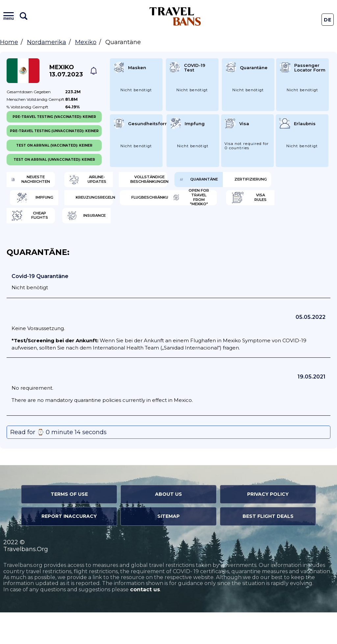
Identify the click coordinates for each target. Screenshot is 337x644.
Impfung (194, 203)
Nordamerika (47, 42)
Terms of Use (69, 526)
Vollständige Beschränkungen (212, 181)
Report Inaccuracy (69, 548)
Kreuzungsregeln (44, 224)
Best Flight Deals (268, 548)
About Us (168, 526)
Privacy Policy (268, 526)
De (328, 20)
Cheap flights (127, 245)
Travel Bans (175, 16)
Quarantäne (39, 203)
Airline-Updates (130, 181)
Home (9, 42)
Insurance (206, 245)
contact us (145, 621)
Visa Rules (39, 245)
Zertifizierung (116, 203)
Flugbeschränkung (127, 224)
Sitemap (168, 548)
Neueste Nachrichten (41, 181)
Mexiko (86, 42)
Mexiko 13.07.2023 (66, 71)
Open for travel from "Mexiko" (199, 224)
